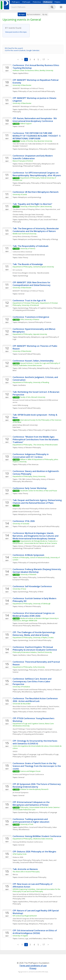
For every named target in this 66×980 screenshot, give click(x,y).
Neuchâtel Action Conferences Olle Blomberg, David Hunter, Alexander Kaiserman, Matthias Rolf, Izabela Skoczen (36, 708)
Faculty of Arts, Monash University (33, 397)
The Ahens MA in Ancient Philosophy (26, 872)
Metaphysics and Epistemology (30, 197)
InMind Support (26, 124)
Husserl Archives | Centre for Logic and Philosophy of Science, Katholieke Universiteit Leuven (36, 364)
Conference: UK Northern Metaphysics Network (36, 192)
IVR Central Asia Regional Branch (25, 916)
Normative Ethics (40, 712)
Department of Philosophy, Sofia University (29, 667)
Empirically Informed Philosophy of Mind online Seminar (35, 509)
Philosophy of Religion (47, 149)
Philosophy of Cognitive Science (41, 308)
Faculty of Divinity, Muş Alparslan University (36, 141)
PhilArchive (37, 2)
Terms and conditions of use (33, 966)
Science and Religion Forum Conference (28, 774)
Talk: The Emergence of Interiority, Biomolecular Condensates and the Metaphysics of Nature (36, 230)
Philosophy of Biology (50, 239)
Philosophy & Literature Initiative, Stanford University (32, 652)
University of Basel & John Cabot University (36, 206)
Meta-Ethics (36, 626)
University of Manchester (22, 85)
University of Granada (21, 524)
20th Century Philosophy (27, 368)
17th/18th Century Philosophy (29, 479)
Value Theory (23, 257)
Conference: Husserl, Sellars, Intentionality (33, 361)
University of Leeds (20, 194)
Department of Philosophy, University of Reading (31, 382)
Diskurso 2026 (18, 857)
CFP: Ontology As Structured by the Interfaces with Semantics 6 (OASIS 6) (35, 742)
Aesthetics (22, 385)
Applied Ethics (23, 73)
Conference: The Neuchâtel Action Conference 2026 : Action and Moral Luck (35, 700)
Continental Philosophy (46, 577)
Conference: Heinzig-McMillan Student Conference (37, 836)
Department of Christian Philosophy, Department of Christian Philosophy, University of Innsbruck (35, 304)
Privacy (33, 968)
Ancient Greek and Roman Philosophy (32, 623)
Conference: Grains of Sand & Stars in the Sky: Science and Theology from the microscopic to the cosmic (37, 766)
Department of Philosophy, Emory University (29, 476)
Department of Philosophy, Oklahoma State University (33, 839)
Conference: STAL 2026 (24, 521)
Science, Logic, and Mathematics (30, 938)
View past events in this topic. (16, 32)
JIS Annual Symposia (20, 792)
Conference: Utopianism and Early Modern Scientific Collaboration (33, 157)
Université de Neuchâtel (22, 704)
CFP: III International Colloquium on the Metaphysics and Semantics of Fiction (31, 804)
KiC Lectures (17, 270)
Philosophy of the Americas (28, 464)
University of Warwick (28, 574)
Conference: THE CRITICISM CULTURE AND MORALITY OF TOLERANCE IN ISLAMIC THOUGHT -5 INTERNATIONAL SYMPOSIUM (37, 136)
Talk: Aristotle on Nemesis (25, 869)
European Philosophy (21, 580)
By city (45, 14)
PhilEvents (48, 2)
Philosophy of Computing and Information (34, 563)
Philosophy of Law (25, 91)
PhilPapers (16, 2)
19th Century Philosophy (27, 577)
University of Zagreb (20, 936)
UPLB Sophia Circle (20, 854)
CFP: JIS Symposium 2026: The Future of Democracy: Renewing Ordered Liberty (37, 785)
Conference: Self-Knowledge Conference (32, 586)
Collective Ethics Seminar (22, 252)
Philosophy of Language (27, 526)
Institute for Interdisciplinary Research (34, 789)
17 (44, 59)
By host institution (34, 14)
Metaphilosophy (24, 183)
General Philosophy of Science (40, 322)
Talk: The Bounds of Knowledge (28, 264)
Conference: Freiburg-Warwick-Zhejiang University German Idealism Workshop (37, 571)
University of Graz (19, 589)
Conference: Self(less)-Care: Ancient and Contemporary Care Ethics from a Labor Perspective (32, 681)
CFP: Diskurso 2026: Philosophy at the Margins (34, 852)
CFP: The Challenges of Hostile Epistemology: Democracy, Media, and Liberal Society (34, 634)
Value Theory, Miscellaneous (37, 655)
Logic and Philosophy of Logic (48, 754)
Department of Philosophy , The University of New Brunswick (35, 445)
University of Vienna (28, 249)
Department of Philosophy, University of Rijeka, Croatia (33, 637)
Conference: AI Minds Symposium (28, 555)
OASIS (15, 751)
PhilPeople (26, 2)
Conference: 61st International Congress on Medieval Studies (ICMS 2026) (34, 614)
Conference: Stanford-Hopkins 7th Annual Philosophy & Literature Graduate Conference (35, 648)
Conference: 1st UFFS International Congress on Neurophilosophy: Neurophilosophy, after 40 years (37, 174)
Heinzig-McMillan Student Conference (28, 842)
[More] (61, 7)
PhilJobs (57, 2)
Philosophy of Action (36, 670)
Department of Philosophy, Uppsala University (30, 334)
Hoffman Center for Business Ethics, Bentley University (33, 70)
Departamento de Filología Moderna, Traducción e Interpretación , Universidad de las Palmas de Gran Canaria (35, 542)
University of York (27, 824)
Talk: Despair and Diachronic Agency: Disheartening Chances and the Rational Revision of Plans (37, 502)
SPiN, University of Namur (30, 319)
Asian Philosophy (25, 860)
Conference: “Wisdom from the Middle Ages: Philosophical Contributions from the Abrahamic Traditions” (36, 439)
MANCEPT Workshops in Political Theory (28, 88)
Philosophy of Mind (38, 183)
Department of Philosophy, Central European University (33, 267)
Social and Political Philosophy (44, 91)
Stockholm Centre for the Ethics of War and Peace (39, 491)
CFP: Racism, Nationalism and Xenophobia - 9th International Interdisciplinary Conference (35, 120)
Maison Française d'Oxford (23, 161)
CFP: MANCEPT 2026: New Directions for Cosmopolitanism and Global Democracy (32, 284)
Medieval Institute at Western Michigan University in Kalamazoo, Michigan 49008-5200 (36, 619)
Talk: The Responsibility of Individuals (31, 246)
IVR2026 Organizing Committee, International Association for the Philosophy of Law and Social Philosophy (37, 890)
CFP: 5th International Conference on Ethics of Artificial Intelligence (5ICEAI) (35, 932)
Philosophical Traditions (32, 166)
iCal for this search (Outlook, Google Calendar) (22, 50)
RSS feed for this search (14, 48)
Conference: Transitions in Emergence (31, 317)
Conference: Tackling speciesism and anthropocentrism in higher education (31, 820)
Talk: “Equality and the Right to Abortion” (32, 204)
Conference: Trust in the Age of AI (29, 300)
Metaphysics (34, 149)
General (21, 126)
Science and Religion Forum (30, 771)
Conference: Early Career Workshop (30, 488)
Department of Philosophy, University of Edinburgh (32, 604)
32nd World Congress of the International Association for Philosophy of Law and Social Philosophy (35, 920)
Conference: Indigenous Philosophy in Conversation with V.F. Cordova (31, 456)
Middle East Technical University (25, 234)
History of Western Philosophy (30, 164)
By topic (22, 14)
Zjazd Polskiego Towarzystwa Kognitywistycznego (32, 729)
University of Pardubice (21, 687)
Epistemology (23, 149)
